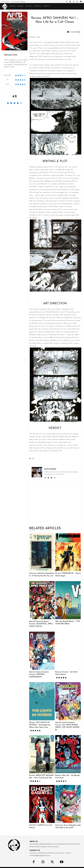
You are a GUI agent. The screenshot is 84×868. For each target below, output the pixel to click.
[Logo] (5, 6)
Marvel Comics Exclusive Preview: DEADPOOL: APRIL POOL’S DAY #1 (42, 623)
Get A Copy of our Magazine (19, 2)
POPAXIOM (46, 6)
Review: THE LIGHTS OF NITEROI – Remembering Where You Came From (42, 723)
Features (29, 6)
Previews (20, 6)
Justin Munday (76, 32)
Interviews (37, 6)
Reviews (13, 6)
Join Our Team (5, 2)
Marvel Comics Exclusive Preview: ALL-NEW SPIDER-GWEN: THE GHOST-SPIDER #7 (68, 723)
